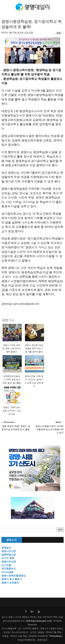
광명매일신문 (9, 555)
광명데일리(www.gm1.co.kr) (39, 621)
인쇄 (58, 33)
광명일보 (6, 548)
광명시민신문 (9, 551)
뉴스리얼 (6, 565)
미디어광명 (7, 572)
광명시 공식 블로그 (12, 579)
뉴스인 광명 (8, 558)
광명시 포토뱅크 (10, 583)
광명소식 (12, 540)
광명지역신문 (9, 562)
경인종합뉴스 (9, 568)
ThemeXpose (55, 636)
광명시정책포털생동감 (14, 576)
